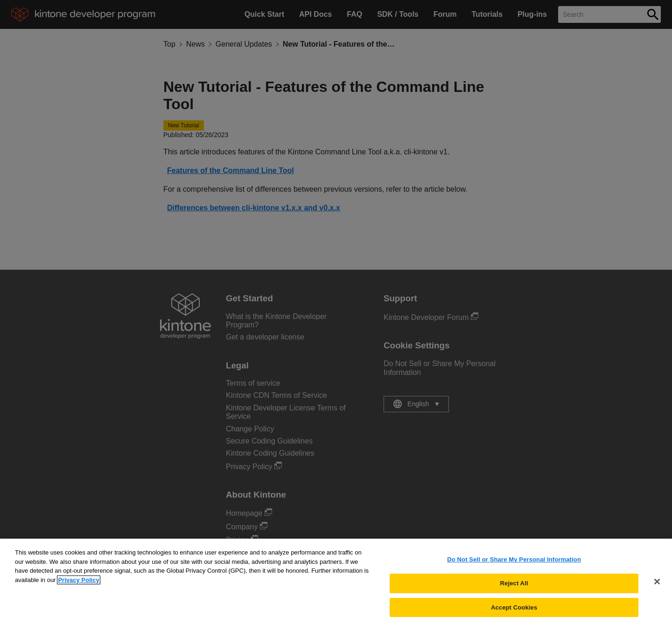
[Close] (657, 585)
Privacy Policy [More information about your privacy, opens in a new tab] (78, 584)
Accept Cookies (514, 611)
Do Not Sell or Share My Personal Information (514, 563)
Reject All (514, 587)
